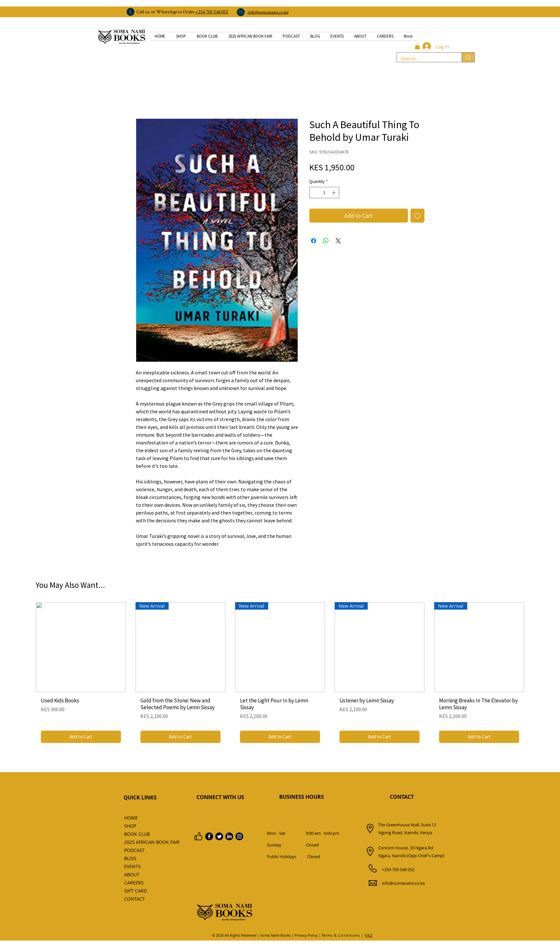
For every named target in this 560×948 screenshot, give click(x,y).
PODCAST (134, 850)
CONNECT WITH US (220, 797)
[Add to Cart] (81, 737)
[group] (280, 675)
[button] (417, 46)
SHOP (130, 826)
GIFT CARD (136, 891)
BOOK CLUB (137, 834)
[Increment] (334, 193)
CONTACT (135, 899)
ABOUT (132, 875)
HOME (131, 818)
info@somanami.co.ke (403, 883)
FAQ (369, 935)
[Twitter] (219, 836)
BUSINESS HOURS (302, 797)
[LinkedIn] (229, 836)
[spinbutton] (324, 193)
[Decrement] (314, 193)
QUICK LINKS (140, 797)
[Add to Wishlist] (417, 216)
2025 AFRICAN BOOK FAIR (139, 842)
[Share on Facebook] (314, 241)
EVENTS (132, 866)
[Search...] (424, 59)
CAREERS (134, 883)
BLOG (130, 858)
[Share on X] (338, 241)
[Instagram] (239, 836)
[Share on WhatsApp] (326, 241)
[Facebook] (209, 836)
